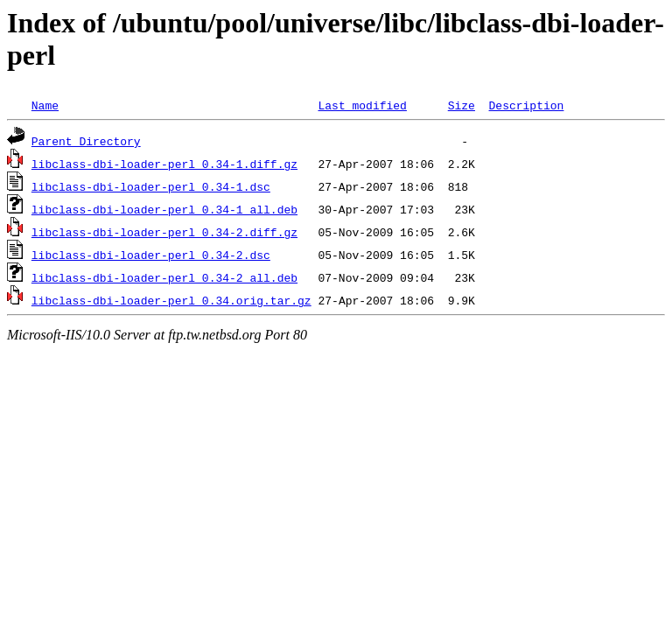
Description (526, 105)
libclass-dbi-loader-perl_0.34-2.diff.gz (164, 232)
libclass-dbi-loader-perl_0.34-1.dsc (151, 186)
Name (45, 105)
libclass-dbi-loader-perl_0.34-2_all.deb (164, 277)
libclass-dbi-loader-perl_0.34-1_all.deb (164, 209)
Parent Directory (86, 141)
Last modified (362, 105)
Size (462, 105)
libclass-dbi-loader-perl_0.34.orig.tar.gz (171, 300)
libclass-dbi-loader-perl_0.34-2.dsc (151, 255)
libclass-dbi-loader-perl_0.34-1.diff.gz (164, 164)
